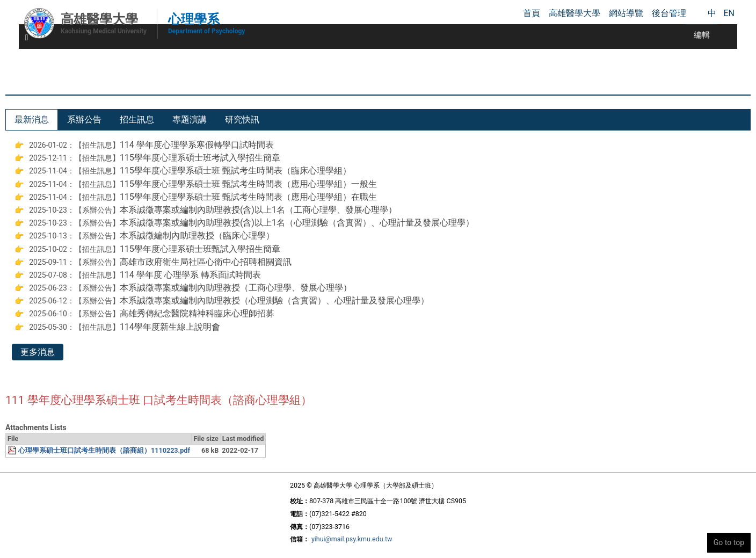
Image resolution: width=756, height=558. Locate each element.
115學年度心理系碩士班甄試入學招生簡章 (200, 249)
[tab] (32, 120)
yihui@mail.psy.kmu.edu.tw (352, 539)
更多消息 (38, 352)
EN (729, 13)
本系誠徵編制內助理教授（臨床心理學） (197, 235)
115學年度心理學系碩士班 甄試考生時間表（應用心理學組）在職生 (248, 197)
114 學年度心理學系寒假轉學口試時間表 (197, 145)
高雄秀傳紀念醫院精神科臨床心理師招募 (197, 313)
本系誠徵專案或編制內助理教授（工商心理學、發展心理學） (236, 288)
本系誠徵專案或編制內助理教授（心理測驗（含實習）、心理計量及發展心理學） (274, 300)
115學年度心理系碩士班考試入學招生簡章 (200, 158)
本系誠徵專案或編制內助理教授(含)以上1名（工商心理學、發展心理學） (258, 210)
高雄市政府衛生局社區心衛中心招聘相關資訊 (206, 262)
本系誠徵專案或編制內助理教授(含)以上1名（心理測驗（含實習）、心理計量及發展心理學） (297, 223)
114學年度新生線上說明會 (170, 327)
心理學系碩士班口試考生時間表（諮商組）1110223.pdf (104, 450)
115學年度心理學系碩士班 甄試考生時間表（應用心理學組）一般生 (248, 184)
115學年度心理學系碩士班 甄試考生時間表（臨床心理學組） (235, 171)
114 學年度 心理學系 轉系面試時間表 (190, 275)
